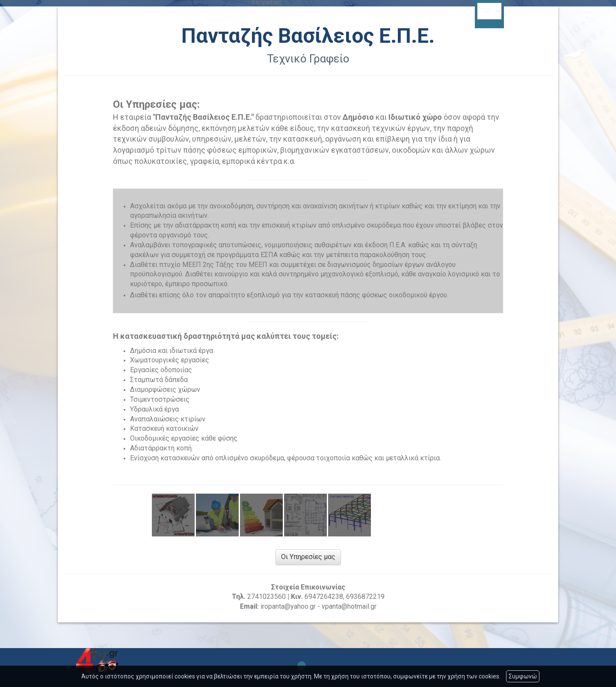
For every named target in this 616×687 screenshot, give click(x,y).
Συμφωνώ (523, 676)
